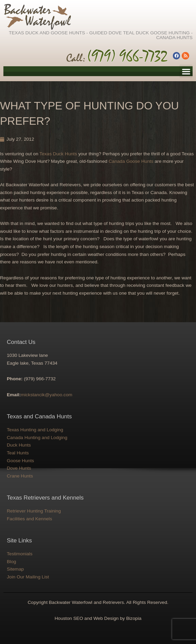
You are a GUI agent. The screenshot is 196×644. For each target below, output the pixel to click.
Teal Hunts (18, 453)
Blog (11, 562)
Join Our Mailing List (28, 577)
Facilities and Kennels (29, 519)
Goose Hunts (20, 461)
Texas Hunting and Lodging (35, 430)
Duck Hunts (19, 445)
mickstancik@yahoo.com (46, 395)
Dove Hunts (19, 468)
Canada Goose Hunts (131, 161)
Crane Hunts (20, 476)
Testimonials (20, 554)
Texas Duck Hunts (58, 154)
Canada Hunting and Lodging (37, 438)
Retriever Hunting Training (34, 511)
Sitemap (15, 569)
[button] (186, 71)
